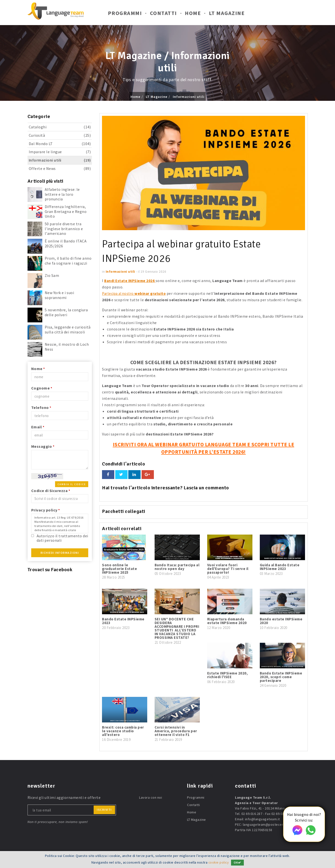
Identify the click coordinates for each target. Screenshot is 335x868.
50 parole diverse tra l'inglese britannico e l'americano (64, 228)
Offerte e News (60, 169)
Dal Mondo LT (60, 144)
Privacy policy (46, 510)
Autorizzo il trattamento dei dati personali (62, 538)
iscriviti (104, 810)
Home (193, 14)
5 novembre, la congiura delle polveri (66, 312)
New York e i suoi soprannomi (59, 295)
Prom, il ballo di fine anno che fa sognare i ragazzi (68, 261)
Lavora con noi (151, 797)
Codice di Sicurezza (51, 491)
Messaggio (43, 446)
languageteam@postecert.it (265, 824)
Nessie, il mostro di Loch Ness (67, 347)
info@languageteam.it (262, 819)
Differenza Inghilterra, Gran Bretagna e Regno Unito (66, 211)
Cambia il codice (72, 484)
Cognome (42, 388)
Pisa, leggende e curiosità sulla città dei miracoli (68, 329)
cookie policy (219, 862)
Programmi (125, 14)
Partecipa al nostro (136, 293)
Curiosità (60, 135)
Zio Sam (52, 275)
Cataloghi (60, 127)
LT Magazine (227, 14)
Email (38, 427)
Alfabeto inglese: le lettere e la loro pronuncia (62, 194)
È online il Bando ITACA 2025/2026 (66, 243)
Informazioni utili (189, 97)
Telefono (41, 407)
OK (238, 862)
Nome (38, 369)
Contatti (163, 14)
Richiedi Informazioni (60, 553)
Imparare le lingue (60, 152)
